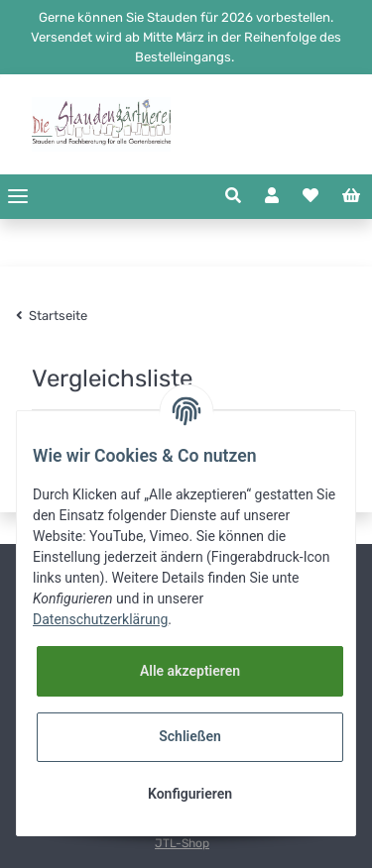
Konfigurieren (190, 794)
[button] (233, 196)
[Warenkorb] (351, 196)
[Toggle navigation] (18, 197)
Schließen (190, 736)
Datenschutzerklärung (100, 619)
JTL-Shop (182, 843)
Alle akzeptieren (190, 671)
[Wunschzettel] (310, 196)
